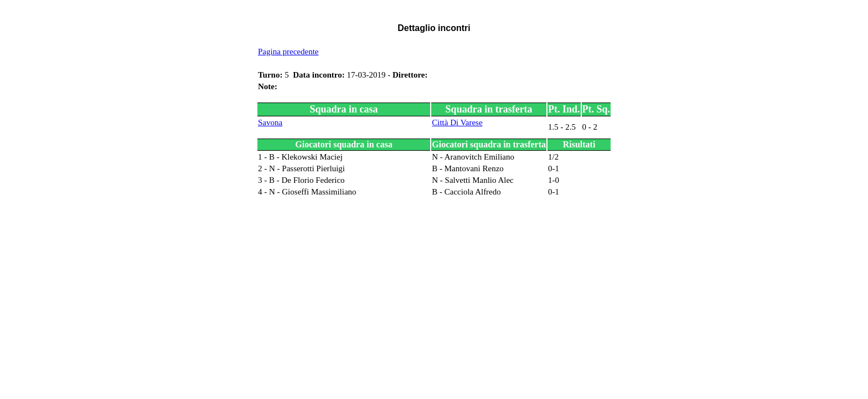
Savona (270, 122)
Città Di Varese (457, 122)
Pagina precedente (288, 52)
